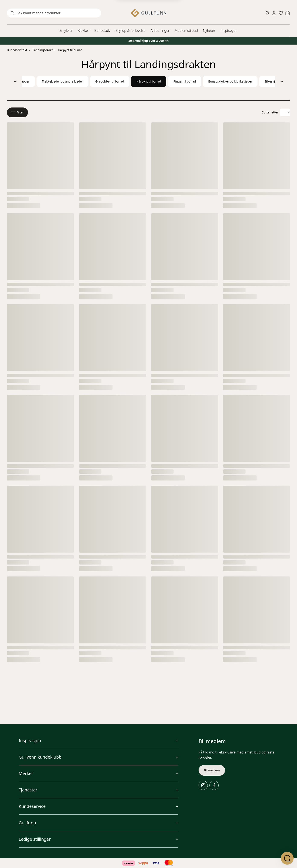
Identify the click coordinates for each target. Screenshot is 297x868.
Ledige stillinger (35, 839)
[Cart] (288, 13)
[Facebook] (214, 785)
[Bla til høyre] (282, 81)
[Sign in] (274, 13)
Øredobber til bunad (110, 81)
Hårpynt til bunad (70, 50)
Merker (26, 773)
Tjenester (28, 790)
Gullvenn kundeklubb (40, 757)
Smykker (66, 30)
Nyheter (209, 30)
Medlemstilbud (186, 30)
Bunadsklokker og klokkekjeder (230, 81)
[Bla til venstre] (15, 81)
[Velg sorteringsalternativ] (285, 112)
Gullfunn (27, 823)
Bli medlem (212, 770)
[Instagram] (203, 785)
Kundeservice (32, 806)
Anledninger (160, 30)
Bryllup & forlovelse (130, 30)
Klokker (83, 30)
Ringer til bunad (185, 81)
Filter (17, 112)
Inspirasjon (229, 30)
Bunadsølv (102, 30)
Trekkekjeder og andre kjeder (62, 81)
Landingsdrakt (43, 50)
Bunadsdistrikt (17, 50)
